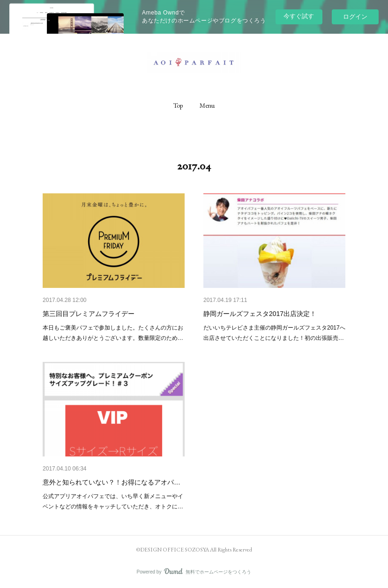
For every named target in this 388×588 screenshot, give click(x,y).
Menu (207, 105)
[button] (178, 105)
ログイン (355, 17)
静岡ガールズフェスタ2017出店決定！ (260, 314)
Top (178, 105)
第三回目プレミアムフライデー (89, 314)
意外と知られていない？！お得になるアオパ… (112, 482)
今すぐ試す (299, 16)
